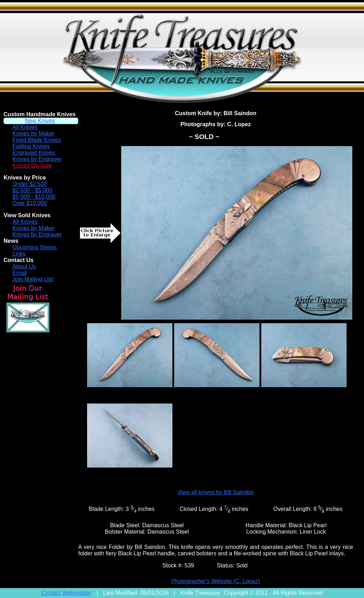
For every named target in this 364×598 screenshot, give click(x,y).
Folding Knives (31, 146)
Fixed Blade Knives (37, 140)
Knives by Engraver (37, 159)
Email (20, 273)
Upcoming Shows (35, 247)
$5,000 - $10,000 (34, 197)
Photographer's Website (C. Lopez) (216, 581)
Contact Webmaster (66, 593)
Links (19, 254)
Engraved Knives (34, 153)
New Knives (40, 121)
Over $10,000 (30, 203)
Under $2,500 (30, 184)
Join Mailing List (33, 279)
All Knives (25, 127)
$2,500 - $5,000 (32, 190)
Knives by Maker (33, 134)
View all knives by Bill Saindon (216, 492)
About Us (24, 266)
